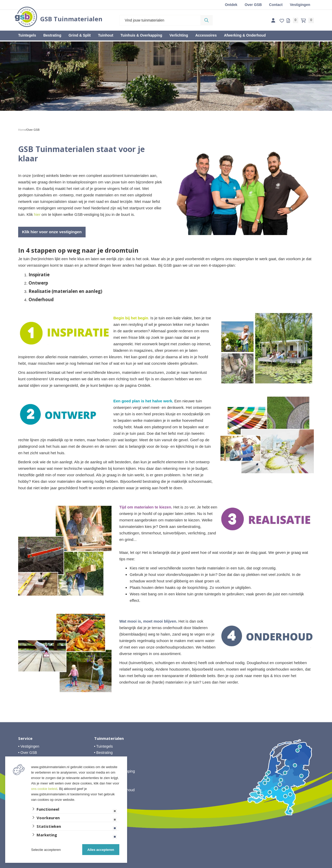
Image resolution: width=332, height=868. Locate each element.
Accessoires (206, 35)
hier (37, 214)
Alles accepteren (101, 850)
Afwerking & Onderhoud (245, 35)
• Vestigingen (29, 746)
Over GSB (253, 5)
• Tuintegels (104, 746)
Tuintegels (27, 35)
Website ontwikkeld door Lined (166, 866)
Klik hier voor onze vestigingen (53, 232)
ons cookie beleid (44, 789)
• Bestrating (103, 752)
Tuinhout (106, 35)
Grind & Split (80, 35)
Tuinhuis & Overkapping (141, 35)
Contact (276, 5)
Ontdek (231, 5)
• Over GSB (28, 752)
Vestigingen (300, 5)
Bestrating (52, 35)
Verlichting (179, 35)
